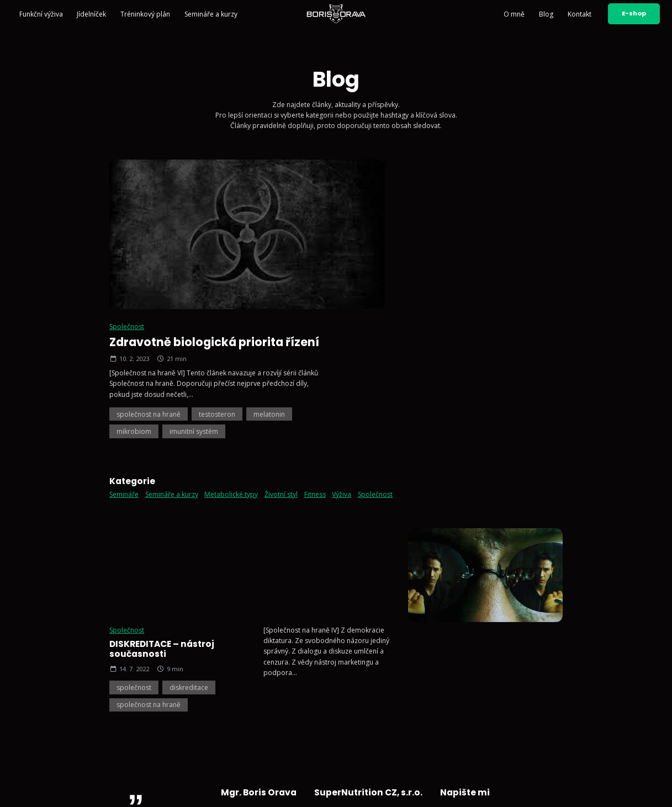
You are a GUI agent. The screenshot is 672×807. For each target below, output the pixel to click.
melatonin (509, 262)
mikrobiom (374, 280)
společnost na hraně (389, 262)
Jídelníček (91, 14)
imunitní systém (434, 280)
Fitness (315, 343)
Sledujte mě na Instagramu (363, 692)
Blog (546, 14)
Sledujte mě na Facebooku (363, 720)
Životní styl (281, 343)
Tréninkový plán (145, 14)
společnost (134, 439)
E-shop (634, 13)
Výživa (342, 343)
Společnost (367, 175)
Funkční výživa (41, 14)
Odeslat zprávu (525, 724)
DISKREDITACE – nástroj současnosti (162, 401)
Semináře (124, 343)
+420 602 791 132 (349, 659)
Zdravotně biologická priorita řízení (454, 190)
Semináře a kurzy (211, 14)
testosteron (457, 262)
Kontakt (580, 14)
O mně (514, 14)
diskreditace (189, 439)
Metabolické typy (231, 343)
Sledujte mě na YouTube (359, 706)
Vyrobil (588, 790)
